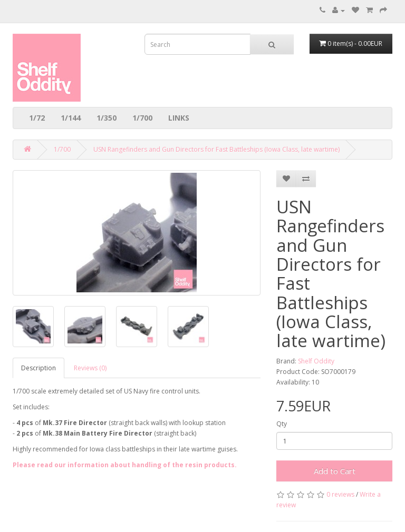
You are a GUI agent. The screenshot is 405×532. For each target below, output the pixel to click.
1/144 (71, 118)
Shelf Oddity (316, 361)
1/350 (107, 118)
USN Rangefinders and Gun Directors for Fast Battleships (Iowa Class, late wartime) (216, 149)
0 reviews (340, 494)
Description (38, 368)
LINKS (179, 118)
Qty (282, 424)
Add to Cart (335, 471)
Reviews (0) (90, 368)
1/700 (142, 118)
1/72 (37, 118)
